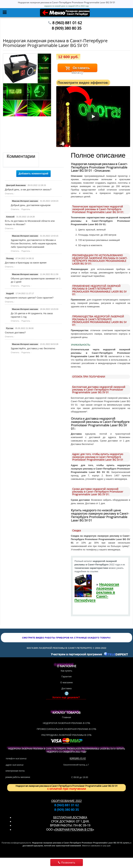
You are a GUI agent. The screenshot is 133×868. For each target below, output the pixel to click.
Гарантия (66, 677)
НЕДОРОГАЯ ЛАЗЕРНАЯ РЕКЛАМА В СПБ (66, 723)
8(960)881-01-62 (78, 758)
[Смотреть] (93, 116)
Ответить (9, 194)
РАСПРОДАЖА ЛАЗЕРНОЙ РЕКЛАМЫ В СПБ (66, 735)
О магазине (66, 682)
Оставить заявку (77, 69)
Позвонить (66, 862)
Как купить (66, 671)
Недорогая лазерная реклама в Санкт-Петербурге (97, 592)
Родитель (26, 209)
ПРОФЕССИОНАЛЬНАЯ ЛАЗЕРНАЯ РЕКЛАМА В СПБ (66, 729)
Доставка (67, 688)
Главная (66, 717)
